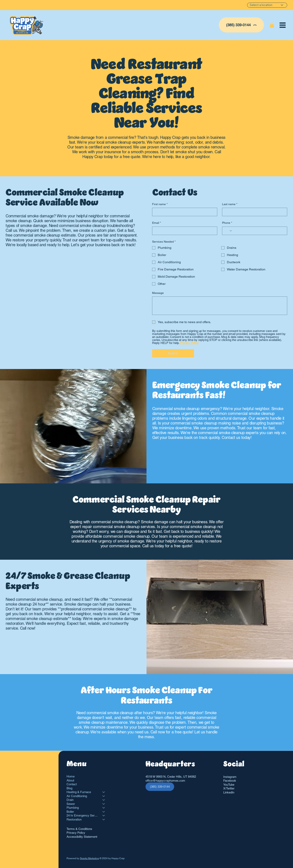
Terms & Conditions (79, 829)
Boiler (70, 812)
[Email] (183, 231)
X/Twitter (229, 788)
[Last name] (253, 212)
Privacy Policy (76, 833)
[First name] (183, 212)
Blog (69, 788)
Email (157, 223)
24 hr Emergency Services (83, 815)
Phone (227, 223)
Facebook (230, 781)
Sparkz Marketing (89, 858)
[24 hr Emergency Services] (104, 816)
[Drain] (104, 800)
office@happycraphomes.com (165, 781)
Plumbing (73, 808)
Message (158, 293)
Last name (230, 204)
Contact (72, 784)
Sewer (71, 804)
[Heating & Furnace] (104, 792)
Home (71, 776)
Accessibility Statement (82, 837)
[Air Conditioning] (104, 796)
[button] (272, 25)
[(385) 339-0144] (241, 25)
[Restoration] (104, 820)
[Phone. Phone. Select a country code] (228, 231)
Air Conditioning (77, 796)
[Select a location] (267, 5)
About (70, 780)
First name (160, 204)
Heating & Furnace (79, 792)
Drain (70, 800)
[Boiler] (104, 812)
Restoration (74, 819)
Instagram (230, 777)
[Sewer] (104, 804)
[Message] (220, 306)
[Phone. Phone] (258, 231)
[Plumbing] (104, 808)
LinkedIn (229, 792)
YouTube (229, 785)
